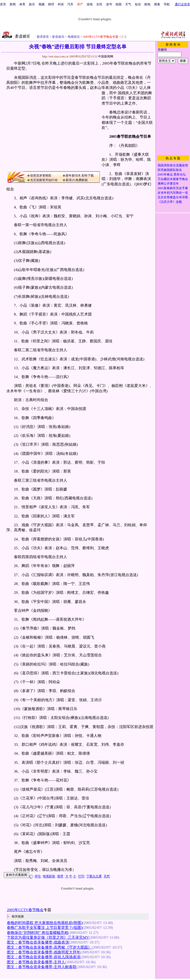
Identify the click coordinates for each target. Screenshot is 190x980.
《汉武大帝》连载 (170, 202)
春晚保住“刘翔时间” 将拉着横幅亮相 (37, 933)
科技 (61, 4)
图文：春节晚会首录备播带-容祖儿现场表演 (44, 957)
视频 (42, 4)
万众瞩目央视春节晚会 (173, 179)
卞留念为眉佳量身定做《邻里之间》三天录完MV (48, 937)
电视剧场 (49, 876)
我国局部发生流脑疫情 (173, 165)
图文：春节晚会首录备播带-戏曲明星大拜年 (44, 952)
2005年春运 (165, 174)
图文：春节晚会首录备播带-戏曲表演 (38, 942)
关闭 (107, 876)
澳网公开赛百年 (168, 184)
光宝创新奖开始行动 (44, 180)
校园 (119, 4)
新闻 (13, 4)
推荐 (60, 876)
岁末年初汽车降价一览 (173, 193)
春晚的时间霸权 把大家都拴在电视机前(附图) (45, 923)
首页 (3, 4)
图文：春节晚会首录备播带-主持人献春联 (42, 967)
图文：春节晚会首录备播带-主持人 (36, 962)
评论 (38, 876)
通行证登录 (182, 4)
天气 (128, 4)
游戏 (90, 4)
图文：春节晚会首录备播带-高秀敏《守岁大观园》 (49, 947)
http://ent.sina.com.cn (56, 56)
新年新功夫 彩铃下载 (80, 175)
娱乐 (32, 4)
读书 (109, 4)
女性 (99, 4)
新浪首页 (43, 37)
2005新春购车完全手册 (173, 188)
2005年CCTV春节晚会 (25, 910)
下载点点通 (94, 876)
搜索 (157, 4)
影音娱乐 (58, 37)
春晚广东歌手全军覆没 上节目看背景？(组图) (45, 928)
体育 (22, 4)
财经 (51, 4)
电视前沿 (73, 37)
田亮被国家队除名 (170, 170)
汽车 (70, 4)
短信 (138, 4)
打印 (81, 876)
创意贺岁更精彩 (41, 175)
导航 (167, 4)
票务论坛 (180, 174)
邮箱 (147, 4)
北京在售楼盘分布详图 (173, 197)
